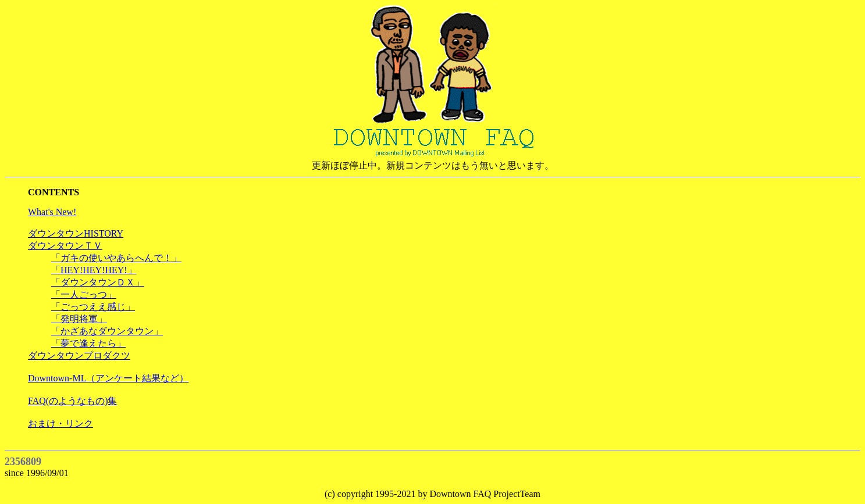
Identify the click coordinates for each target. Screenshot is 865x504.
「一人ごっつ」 (84, 294)
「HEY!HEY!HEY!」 (94, 270)
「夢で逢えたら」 (88, 343)
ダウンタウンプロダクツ (79, 355)
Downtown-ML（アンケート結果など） (108, 378)
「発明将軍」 (79, 319)
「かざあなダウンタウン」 (107, 331)
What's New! (52, 212)
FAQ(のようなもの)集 (72, 401)
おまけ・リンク (60, 423)
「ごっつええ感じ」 (93, 307)
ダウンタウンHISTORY (76, 233)
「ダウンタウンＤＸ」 (98, 282)
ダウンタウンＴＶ (65, 246)
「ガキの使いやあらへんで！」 (116, 258)
